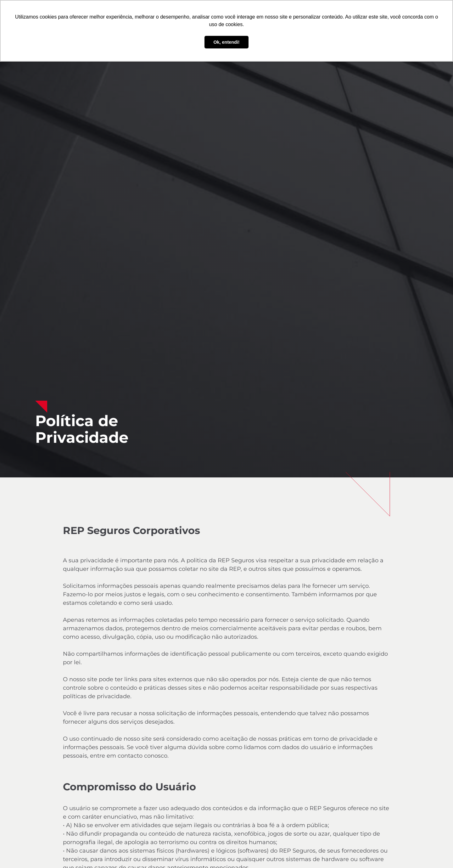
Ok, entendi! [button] (226, 42)
